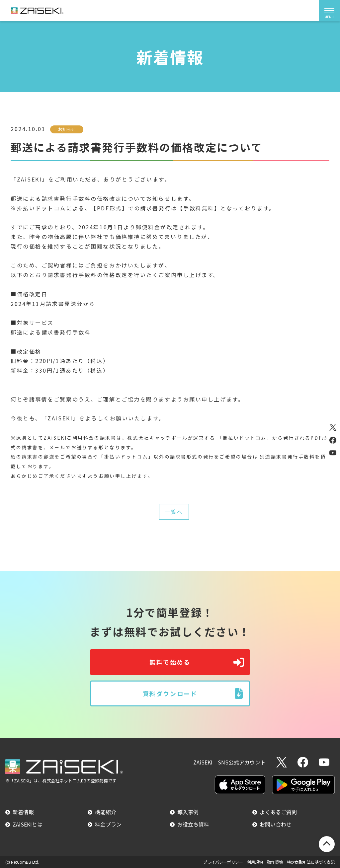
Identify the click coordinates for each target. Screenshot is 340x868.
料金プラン (108, 824)
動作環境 (275, 862)
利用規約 (255, 862)
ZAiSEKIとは (28, 824)
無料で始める (170, 662)
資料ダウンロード (170, 693)
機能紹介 (106, 812)
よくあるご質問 (278, 812)
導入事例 (188, 812)
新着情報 (23, 812)
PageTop (327, 844)
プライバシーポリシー (223, 862)
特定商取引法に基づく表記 (311, 862)
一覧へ (174, 512)
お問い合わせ (276, 824)
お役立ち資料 (193, 824)
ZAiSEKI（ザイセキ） (37, 11)
